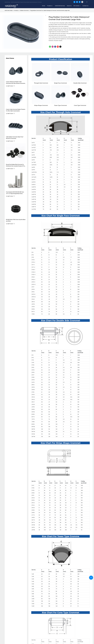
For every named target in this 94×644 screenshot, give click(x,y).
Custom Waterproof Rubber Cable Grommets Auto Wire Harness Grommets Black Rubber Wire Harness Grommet (16, 83)
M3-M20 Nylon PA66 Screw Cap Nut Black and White (16, 220)
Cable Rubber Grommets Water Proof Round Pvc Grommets (15, 138)
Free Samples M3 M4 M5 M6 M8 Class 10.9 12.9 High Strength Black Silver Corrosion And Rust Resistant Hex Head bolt (15, 193)
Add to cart (10, 86)
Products (16, 10)
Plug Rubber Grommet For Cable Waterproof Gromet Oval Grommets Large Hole (50, 10)
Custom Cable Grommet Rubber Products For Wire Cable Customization (16, 110)
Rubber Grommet (24, 10)
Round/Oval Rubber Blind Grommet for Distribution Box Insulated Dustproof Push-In (16, 165)
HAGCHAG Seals (9, 10)
